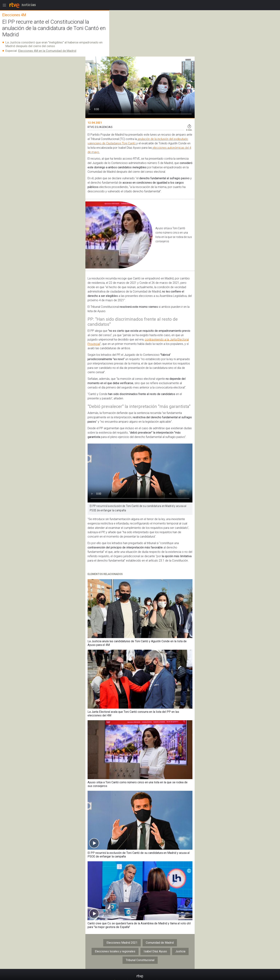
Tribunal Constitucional (140, 960)
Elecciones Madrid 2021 (122, 943)
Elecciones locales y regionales (115, 951)
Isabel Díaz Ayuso (155, 951)
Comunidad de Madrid (160, 943)
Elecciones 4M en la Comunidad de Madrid (47, 51)
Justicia (180, 951)
